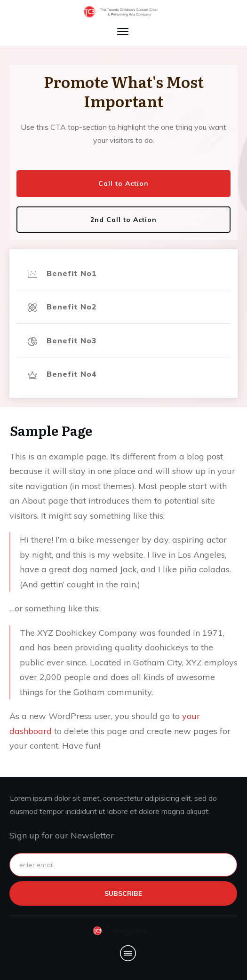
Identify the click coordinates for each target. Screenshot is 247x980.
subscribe (123, 893)
